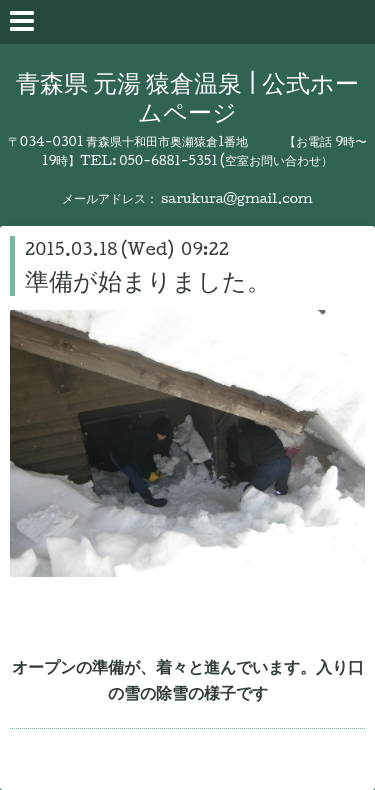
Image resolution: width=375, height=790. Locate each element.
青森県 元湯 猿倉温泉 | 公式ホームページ (188, 96)
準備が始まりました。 (148, 280)
